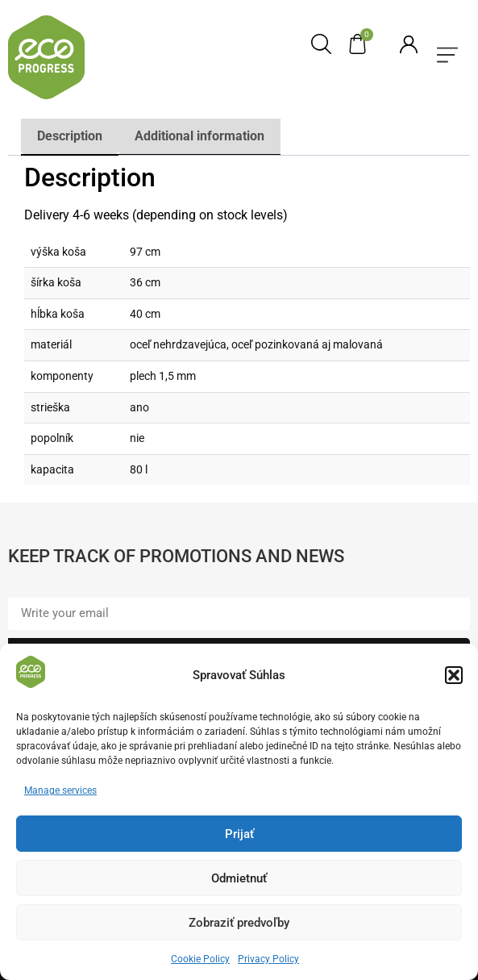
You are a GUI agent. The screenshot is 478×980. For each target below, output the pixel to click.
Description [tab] (70, 136)
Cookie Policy (200, 963)
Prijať (239, 837)
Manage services (60, 794)
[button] (454, 678)
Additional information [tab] (200, 136)
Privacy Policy (268, 963)
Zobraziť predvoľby (239, 926)
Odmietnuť (239, 882)
